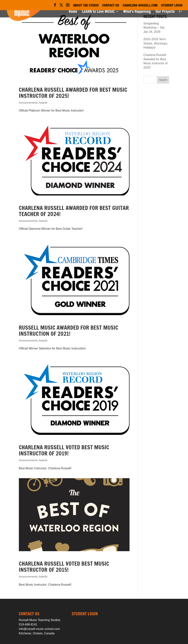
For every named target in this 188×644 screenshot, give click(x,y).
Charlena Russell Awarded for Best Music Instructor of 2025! (73, 93)
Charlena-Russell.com (140, 6)
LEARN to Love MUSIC (98, 12)
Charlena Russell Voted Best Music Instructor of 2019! (64, 450)
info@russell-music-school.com (39, 629)
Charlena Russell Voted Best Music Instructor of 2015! (64, 567)
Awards (43, 103)
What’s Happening (137, 12)
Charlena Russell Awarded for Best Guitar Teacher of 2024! (74, 211)
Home (73, 12)
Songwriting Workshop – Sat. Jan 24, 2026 (154, 28)
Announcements (28, 103)
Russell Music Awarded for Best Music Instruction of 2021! (69, 331)
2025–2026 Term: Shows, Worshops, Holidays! (156, 43)
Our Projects (165, 12)
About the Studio (86, 6)
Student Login (172, 6)
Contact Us (111, 6)
